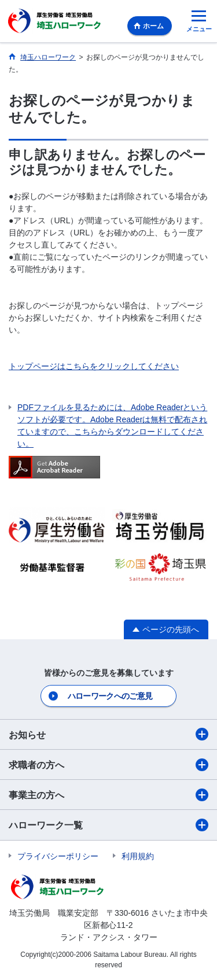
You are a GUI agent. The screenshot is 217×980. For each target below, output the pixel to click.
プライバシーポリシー (58, 856)
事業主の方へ (108, 795)
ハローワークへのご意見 (110, 696)
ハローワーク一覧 (108, 825)
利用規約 (138, 856)
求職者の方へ (108, 765)
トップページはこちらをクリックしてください (94, 366)
